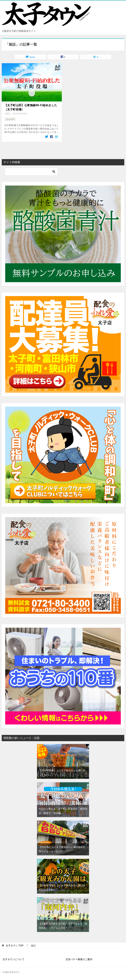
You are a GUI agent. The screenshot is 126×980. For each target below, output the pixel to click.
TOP (15, 945)
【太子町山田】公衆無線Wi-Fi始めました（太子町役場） (31, 107)
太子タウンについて (14, 959)
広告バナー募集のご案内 (79, 959)
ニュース (10, 119)
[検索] (31, 171)
